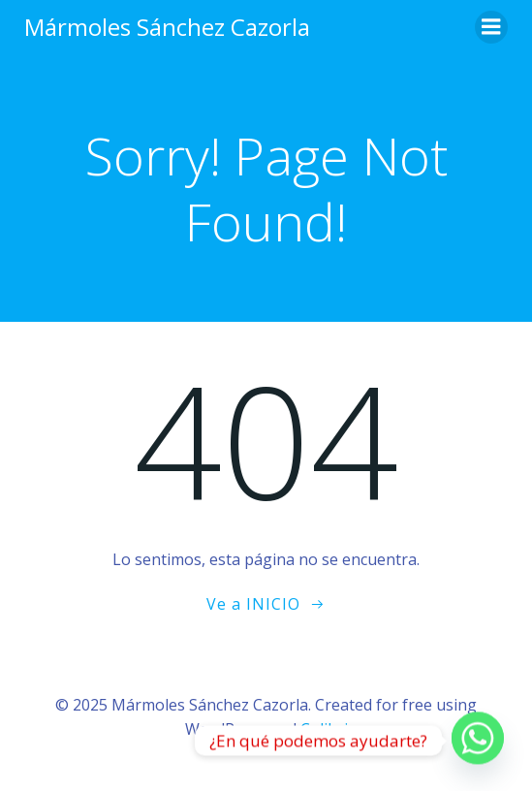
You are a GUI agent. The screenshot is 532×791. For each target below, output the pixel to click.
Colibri (324, 729)
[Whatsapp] (478, 741)
